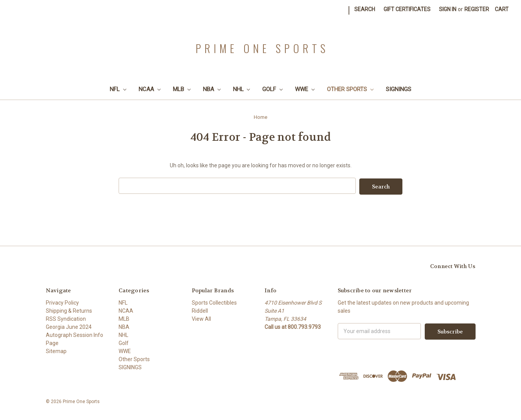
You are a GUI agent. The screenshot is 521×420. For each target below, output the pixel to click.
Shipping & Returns (69, 310)
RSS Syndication (66, 318)
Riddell (200, 310)
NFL (118, 89)
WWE (305, 89)
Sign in (448, 9)
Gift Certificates (407, 9)
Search (365, 9)
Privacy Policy (62, 302)
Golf (272, 89)
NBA (212, 89)
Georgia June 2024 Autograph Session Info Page (75, 334)
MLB (182, 89)
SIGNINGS (399, 89)
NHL (242, 89)
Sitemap (56, 350)
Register (477, 9)
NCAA (150, 89)
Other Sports (350, 89)
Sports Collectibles (214, 302)
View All (201, 318)
